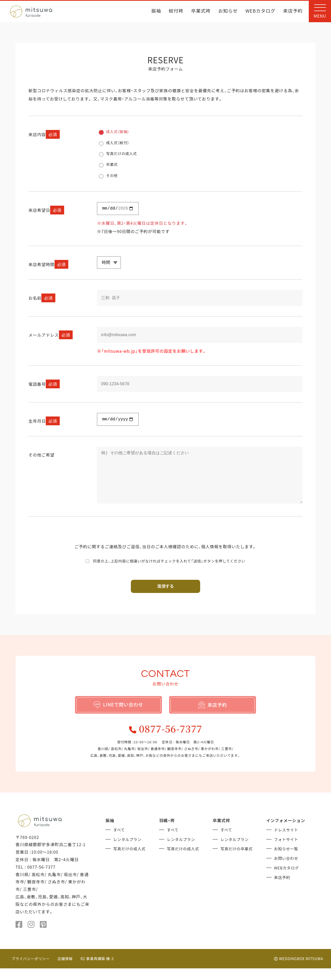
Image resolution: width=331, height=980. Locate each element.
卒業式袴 (201, 11)
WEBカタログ (260, 11)
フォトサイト (287, 850)
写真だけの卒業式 (238, 860)
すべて (120, 841)
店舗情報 (65, 970)
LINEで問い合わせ (118, 713)
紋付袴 (176, 11)
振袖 (156, 11)
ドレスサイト (287, 841)
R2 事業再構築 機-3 (97, 970)
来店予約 (293, 11)
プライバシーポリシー (31, 970)
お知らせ (228, 11)
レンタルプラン (129, 850)
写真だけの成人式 (131, 860)
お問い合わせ (287, 869)
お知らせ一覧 (287, 860)
